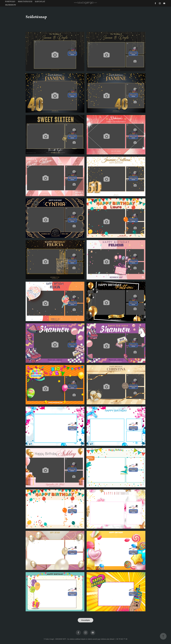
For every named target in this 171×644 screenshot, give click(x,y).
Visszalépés (85, 620)
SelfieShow (11, 5)
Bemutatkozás (25, 2)
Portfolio (10, 2)
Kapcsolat (40, 2)
